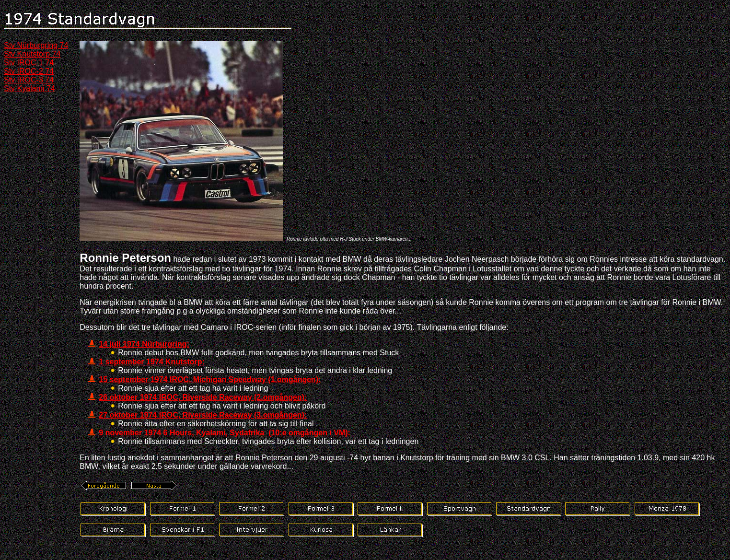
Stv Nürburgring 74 (36, 45)
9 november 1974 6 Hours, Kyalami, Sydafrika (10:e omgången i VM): (225, 433)
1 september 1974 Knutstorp (150, 362)
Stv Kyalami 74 (29, 88)
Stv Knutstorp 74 (32, 54)
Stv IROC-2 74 (29, 71)
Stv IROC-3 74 (29, 80)
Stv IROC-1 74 (29, 63)
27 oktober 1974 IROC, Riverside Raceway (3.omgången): (203, 415)
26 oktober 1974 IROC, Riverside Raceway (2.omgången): (203, 397)
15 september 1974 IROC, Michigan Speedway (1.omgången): (210, 379)
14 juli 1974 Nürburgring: (144, 344)
